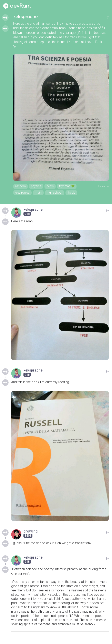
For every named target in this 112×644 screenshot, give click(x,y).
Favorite (104, 186)
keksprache (25, 17)
